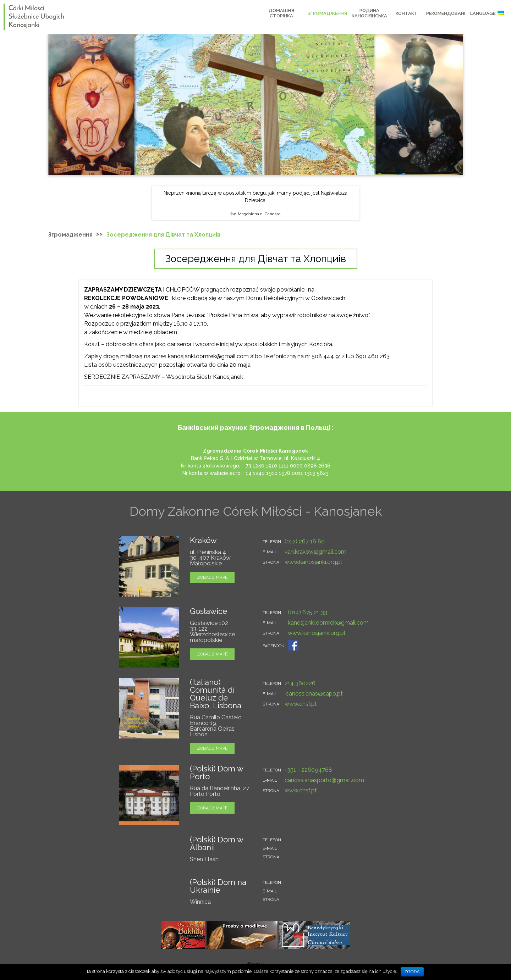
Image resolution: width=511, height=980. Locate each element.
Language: (487, 13)
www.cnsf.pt (301, 704)
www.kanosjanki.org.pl (313, 562)
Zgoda (412, 972)
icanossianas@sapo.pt (314, 694)
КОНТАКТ (407, 13)
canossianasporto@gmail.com (324, 780)
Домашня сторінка (281, 13)
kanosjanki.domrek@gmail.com (328, 623)
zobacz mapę (212, 577)
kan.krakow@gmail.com (315, 552)
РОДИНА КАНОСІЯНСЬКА (369, 13)
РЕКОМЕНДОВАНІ (446, 13)
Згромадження (327, 13)
